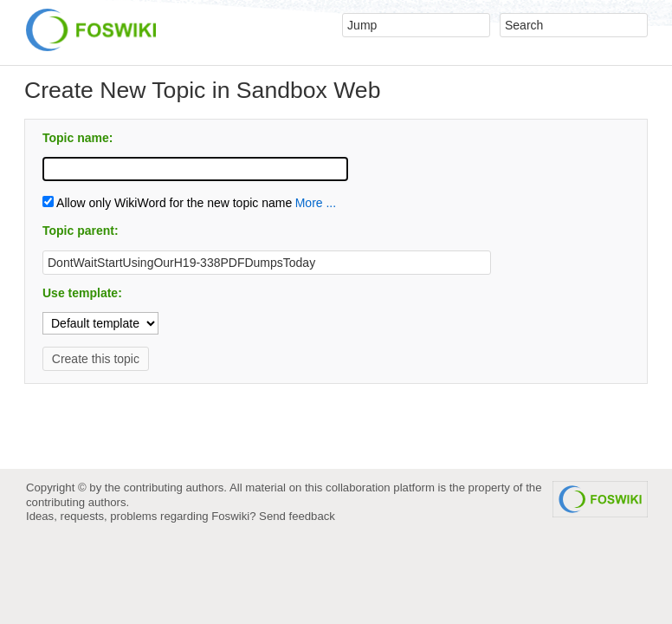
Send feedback (297, 516)
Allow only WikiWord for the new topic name (167, 203)
